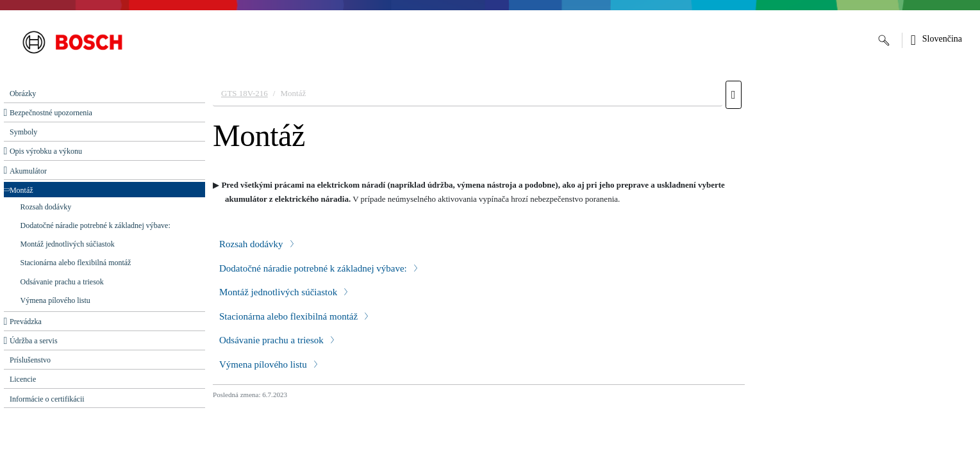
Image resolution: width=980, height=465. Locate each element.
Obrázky (23, 94)
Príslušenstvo (30, 360)
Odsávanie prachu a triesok (62, 282)
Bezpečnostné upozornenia (51, 113)
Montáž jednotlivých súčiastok (68, 244)
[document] (593, 270)
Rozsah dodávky (46, 207)
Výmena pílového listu (55, 300)
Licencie (23, 379)
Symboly (23, 132)
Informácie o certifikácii (47, 399)
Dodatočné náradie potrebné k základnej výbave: (96, 225)
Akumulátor (28, 171)
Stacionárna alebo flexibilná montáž (76, 263)
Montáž (21, 190)
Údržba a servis (34, 341)
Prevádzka (26, 322)
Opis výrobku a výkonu (46, 151)
